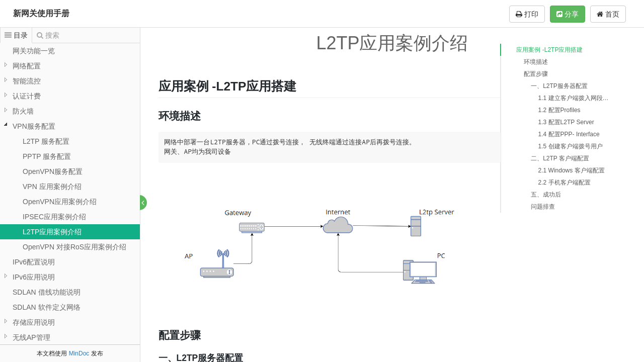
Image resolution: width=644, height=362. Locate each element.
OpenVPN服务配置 (53, 171)
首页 (608, 14)
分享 (568, 14)
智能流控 (27, 81)
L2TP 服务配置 (46, 141)
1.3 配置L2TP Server (566, 122)
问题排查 (543, 207)
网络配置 (27, 66)
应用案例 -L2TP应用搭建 (549, 50)
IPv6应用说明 (34, 277)
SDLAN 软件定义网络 (47, 307)
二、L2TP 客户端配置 (560, 158)
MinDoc (79, 353)
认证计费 (27, 96)
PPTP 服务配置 (47, 156)
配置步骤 (536, 74)
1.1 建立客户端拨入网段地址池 (576, 98)
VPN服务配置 (34, 126)
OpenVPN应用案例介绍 (60, 202)
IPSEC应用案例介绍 (54, 217)
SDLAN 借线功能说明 (47, 292)
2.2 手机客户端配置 (565, 183)
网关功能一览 (34, 51)
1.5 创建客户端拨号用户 (571, 146)
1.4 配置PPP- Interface (569, 134)
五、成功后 (546, 195)
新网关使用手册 (41, 13)
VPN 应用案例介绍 (52, 187)
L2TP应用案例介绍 (52, 232)
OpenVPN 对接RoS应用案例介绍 (74, 247)
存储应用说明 (34, 322)
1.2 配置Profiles (559, 110)
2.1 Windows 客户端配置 (572, 170)
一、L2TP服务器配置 (559, 86)
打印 (527, 14)
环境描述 (536, 62)
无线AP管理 (31, 337)
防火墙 (23, 111)
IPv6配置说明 (34, 262)
